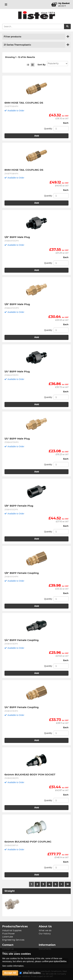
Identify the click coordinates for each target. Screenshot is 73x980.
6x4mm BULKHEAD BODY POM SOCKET (30, 775)
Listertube (8, 937)
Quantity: (48, 129)
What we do (45, 931)
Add (37, 136)
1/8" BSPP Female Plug (19, 506)
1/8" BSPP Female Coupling (22, 573)
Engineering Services (13, 940)
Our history (45, 934)
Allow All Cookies (32, 973)
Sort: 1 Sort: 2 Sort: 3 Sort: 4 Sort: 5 (57, 64)
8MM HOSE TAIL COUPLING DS (24, 170)
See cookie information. (13, 966)
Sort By (42, 65)
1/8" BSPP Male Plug (17, 237)
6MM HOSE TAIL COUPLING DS (24, 103)
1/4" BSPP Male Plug (17, 372)
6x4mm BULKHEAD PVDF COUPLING (28, 842)
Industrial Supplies (12, 931)
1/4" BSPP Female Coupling (22, 640)
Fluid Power (9, 934)
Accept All (10, 973)
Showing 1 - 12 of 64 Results (20, 57)
